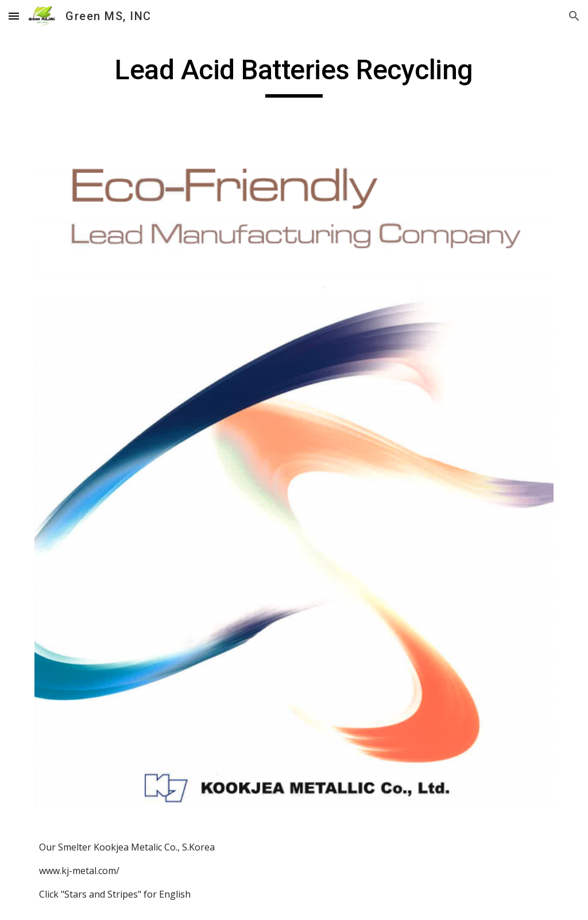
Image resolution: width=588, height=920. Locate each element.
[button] (14, 16)
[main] (294, 75)
